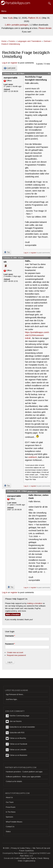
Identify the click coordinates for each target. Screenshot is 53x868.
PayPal (33, 858)
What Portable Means (14, 822)
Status (8, 832)
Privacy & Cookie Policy (21, 848)
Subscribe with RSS (15, 733)
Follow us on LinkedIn (16, 750)
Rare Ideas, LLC (20, 853)
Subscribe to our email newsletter (20, 727)
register (14, 63)
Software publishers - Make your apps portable (23, 777)
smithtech (33, 457)
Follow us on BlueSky (16, 738)
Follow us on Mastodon (17, 755)
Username (10, 636)
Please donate (45, 28)
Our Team (10, 802)
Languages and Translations (29, 41)
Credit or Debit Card (22, 858)
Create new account (15, 652)
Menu (4, 11)
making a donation (35, 603)
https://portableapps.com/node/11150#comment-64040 (37, 335)
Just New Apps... (12, 699)
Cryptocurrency (29, 861)
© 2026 (6, 848)
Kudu (11, 18)
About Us (9, 797)
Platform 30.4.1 (35, 18)
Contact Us (10, 827)
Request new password (16, 655)
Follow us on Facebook (16, 744)
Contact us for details (14, 781)
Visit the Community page (18, 716)
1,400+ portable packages (17, 25)
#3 (49, 491)
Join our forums (14, 721)
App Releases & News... (15, 694)
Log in (5, 63)
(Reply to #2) (32, 492)
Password (10, 644)
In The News (11, 812)
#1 (49, 73)
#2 (49, 258)
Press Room (11, 807)
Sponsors (9, 817)
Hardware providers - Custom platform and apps (24, 772)
